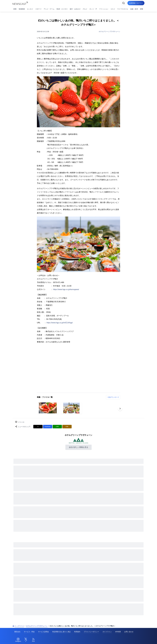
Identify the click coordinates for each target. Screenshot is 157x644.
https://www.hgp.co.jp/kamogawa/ (66, 289)
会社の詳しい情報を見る (78, 447)
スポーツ (38, 9)
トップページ (18, 626)
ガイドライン (107, 632)
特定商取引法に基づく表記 (61, 632)
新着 (15, 9)
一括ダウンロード (113, 397)
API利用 (118, 632)
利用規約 (77, 632)
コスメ (113, 9)
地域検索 (22, 9)
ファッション (104, 9)
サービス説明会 (43, 632)
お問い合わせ (129, 632)
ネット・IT (93, 9)
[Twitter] (26, 640)
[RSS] (33, 640)
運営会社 (17, 632)
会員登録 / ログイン (136, 3)
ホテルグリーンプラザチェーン (109, 31)
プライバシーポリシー (91, 632)
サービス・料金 (29, 632)
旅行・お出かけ (75, 9)
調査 (142, 9)
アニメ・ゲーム (49, 9)
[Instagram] (18, 640)
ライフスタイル (123, 9)
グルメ (85, 9)
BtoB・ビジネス (62, 9)
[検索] (123, 3)
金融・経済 (134, 9)
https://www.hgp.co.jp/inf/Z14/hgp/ (60, 323)
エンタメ (30, 9)
